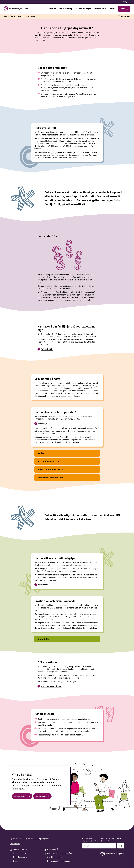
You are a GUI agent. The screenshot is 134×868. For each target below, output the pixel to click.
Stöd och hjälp (100, 9)
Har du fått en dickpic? (49, 461)
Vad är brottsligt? (66, 9)
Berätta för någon (84, 9)
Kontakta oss (15, 844)
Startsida (52, 9)
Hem (5, 16)
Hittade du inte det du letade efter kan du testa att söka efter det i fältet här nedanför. (103, 840)
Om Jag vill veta (20, 853)
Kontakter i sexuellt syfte (51, 478)
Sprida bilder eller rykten (50, 469)
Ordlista (112, 9)
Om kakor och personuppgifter (60, 853)
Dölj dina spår (53, 849)
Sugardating (44, 639)
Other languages (20, 857)
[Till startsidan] (103, 854)
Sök (121, 846)
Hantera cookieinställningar (59, 861)
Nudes (41, 453)
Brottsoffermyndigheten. (40, 838)
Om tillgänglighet (55, 857)
